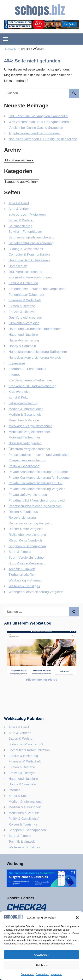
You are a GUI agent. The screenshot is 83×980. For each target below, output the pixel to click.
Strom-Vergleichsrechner (27, 558)
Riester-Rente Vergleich (26, 529)
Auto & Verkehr (20, 209)
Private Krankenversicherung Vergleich (37, 489)
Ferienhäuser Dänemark (26, 295)
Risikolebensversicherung (27, 535)
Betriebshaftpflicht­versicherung (31, 243)
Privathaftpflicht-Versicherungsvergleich (37, 500)
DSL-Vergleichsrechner (25, 272)
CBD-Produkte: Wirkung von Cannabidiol (38, 116)
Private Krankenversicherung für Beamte (38, 472)
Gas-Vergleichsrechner (25, 318)
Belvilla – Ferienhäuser (25, 232)
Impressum (56, 974)
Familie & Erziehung (23, 283)
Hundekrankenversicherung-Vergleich (36, 358)
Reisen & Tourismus (23, 512)
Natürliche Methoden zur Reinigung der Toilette (43, 139)
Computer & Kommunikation (29, 255)
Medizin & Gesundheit (25, 415)
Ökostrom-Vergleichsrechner (29, 449)
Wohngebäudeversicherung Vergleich (36, 592)
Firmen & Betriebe (22, 306)
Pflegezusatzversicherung (27, 460)
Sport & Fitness (20, 552)
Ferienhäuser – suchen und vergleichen (37, 289)
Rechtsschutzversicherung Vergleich (35, 506)
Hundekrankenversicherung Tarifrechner (38, 352)
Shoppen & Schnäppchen (27, 546)
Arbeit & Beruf (19, 203)
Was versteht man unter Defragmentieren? (40, 122)
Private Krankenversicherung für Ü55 (36, 483)
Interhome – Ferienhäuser (27, 369)
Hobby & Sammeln (22, 346)
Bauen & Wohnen (21, 220)
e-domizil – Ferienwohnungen (30, 277)
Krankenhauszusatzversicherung (32, 386)
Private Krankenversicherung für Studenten (40, 478)
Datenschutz (27, 974)
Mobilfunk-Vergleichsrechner (29, 432)
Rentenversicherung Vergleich (30, 523)
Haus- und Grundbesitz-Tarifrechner (35, 329)
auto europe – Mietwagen (27, 215)
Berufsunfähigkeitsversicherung (31, 237)
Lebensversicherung (23, 403)
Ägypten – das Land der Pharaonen (34, 133)
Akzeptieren (41, 955)
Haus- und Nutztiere (23, 335)
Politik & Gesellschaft (24, 466)
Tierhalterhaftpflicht (22, 575)
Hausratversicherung (24, 340)
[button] (77, 918)
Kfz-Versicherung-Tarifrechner (30, 380)
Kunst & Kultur (19, 397)
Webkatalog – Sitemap (25, 580)
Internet (14, 375)
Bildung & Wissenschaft (26, 249)
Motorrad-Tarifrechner (24, 437)
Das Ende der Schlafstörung (29, 260)
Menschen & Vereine (24, 420)
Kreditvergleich (19, 392)
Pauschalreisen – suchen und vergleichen (39, 455)
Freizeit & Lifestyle (22, 312)
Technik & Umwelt (22, 569)
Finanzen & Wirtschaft (25, 300)
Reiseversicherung (22, 518)
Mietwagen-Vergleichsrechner (30, 426)
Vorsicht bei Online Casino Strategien (36, 128)
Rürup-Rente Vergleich (25, 540)
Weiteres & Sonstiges (24, 586)
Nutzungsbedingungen (25, 443)
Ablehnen (41, 965)
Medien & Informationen (26, 409)
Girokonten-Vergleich (24, 323)
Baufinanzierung (20, 226)
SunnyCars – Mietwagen (26, 563)
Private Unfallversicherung (28, 495)
